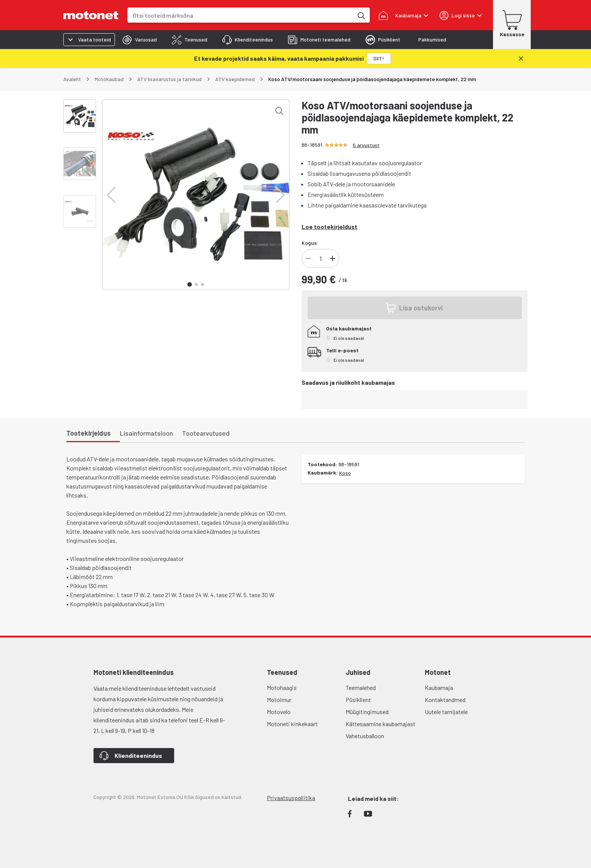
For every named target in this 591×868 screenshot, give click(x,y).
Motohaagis (282, 687)
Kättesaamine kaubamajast (380, 724)
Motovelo (279, 712)
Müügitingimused (367, 712)
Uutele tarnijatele (446, 712)
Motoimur (279, 700)
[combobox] (240, 15)
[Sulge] (521, 58)
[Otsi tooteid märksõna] (361, 15)
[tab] (140, 40)
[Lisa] (332, 258)
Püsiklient (358, 700)
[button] (111, 195)
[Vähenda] (308, 258)
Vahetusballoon (365, 736)
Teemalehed (361, 687)
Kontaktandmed (445, 700)
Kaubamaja (439, 687)
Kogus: (310, 243)
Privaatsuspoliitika (291, 798)
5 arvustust (366, 145)
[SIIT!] (379, 58)
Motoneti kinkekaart (292, 724)
